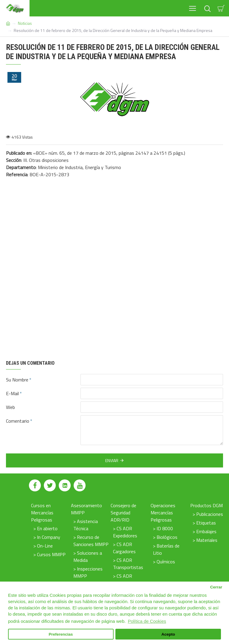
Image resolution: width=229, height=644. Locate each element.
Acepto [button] (168, 634)
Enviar (112, 460)
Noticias (25, 23)
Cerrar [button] (216, 587)
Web (10, 407)
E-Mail (12, 393)
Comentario (18, 421)
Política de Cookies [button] (147, 621)
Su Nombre (17, 380)
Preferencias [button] (61, 634)
